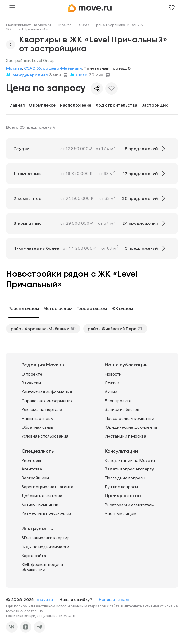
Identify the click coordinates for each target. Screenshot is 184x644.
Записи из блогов (122, 409)
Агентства (32, 469)
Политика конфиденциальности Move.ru (41, 616)
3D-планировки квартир (46, 538)
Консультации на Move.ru (130, 460)
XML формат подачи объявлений (42, 567)
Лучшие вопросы (121, 487)
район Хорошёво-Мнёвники (120, 25)
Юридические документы (131, 427)
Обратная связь (37, 427)
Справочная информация (47, 401)
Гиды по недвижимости (45, 547)
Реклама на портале (42, 409)
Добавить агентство (42, 496)
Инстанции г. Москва (125, 436)
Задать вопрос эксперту (129, 469)
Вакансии (31, 383)
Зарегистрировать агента (47, 487)
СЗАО (84, 25)
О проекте (32, 374)
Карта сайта (34, 556)
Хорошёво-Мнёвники (59, 68)
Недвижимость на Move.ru (29, 25)
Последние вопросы (125, 478)
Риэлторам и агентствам (130, 505)
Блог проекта (118, 401)
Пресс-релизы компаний (129, 418)
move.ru (45, 599)
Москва (65, 25)
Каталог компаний (40, 504)
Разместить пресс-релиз (46, 513)
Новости (113, 374)
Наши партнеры (37, 418)
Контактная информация (47, 392)
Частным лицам (121, 513)
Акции (111, 392)
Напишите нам (114, 599)
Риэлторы (31, 460)
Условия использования (45, 436)
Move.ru (13, 611)
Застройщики (35, 478)
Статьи (112, 383)
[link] (29, 25)
